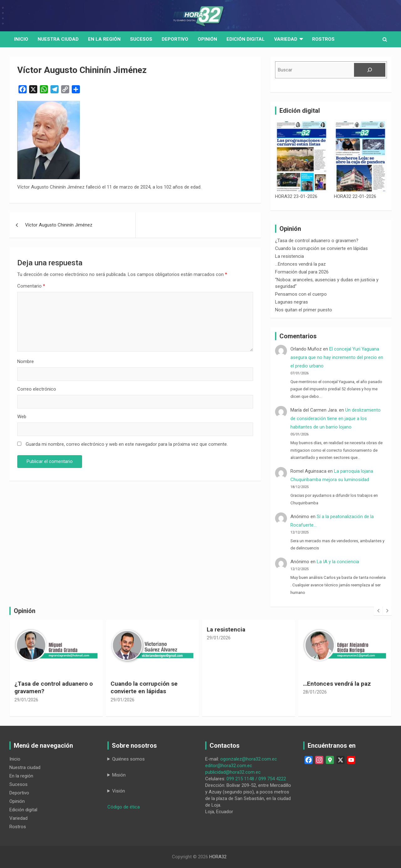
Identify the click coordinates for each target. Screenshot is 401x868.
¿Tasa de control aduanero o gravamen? (317, 241)
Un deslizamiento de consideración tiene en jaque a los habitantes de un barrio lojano (336, 418)
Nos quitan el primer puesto (304, 310)
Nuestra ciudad (25, 767)
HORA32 (218, 857)
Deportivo (175, 39)
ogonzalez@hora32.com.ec (249, 759)
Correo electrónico (37, 389)
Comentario (31, 286)
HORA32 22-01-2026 (355, 196)
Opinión (207, 39)
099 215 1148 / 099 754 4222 (256, 779)
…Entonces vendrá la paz (300, 264)
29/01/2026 (26, 700)
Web (22, 417)
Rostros (323, 39)
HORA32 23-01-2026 (296, 196)
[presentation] (378, 611)
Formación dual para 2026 (302, 272)
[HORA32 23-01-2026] (302, 156)
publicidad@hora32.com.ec (233, 772)
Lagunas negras (292, 302)
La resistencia (289, 256)
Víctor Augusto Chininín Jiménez (59, 225)
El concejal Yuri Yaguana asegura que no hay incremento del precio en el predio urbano (337, 357)
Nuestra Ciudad (58, 39)
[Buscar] (370, 70)
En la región (104, 39)
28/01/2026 (315, 692)
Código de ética (124, 807)
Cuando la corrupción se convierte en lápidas (321, 248)
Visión (119, 791)
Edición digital (246, 39)
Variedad (286, 39)
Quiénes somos (128, 759)
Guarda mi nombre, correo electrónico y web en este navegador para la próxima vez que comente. (127, 444)
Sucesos (141, 39)
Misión (119, 775)
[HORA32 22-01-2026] (360, 156)
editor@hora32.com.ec (229, 766)
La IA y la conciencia (338, 562)
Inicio (21, 39)
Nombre (26, 361)
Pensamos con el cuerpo (301, 294)
